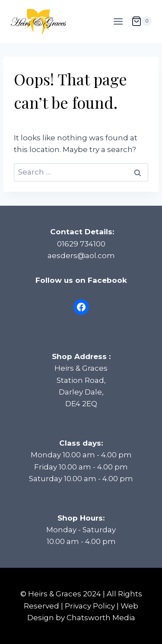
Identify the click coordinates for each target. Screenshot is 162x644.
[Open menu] (118, 21)
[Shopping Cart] (141, 21)
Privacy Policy (90, 606)
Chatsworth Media (101, 618)
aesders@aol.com (81, 256)
